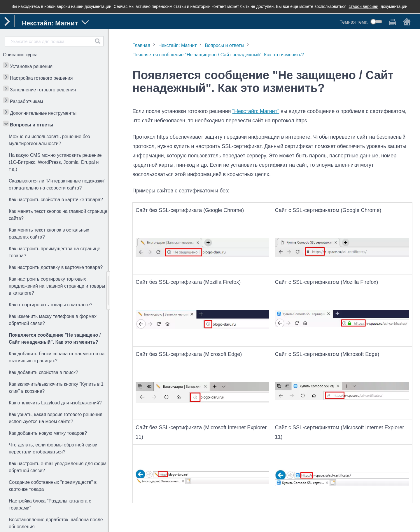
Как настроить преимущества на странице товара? (55, 252)
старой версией (364, 6)
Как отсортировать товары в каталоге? (51, 305)
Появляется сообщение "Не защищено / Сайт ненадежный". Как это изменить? (55, 339)
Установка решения (31, 66)
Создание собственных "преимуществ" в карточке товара (53, 486)
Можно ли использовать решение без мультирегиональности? (49, 140)
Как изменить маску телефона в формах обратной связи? (53, 320)
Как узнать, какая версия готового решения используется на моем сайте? (56, 418)
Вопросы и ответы (32, 125)
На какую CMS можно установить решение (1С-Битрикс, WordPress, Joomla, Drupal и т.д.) (55, 162)
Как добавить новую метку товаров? (48, 433)
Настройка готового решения (41, 78)
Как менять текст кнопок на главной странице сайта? (58, 215)
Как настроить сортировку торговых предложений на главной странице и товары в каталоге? (57, 286)
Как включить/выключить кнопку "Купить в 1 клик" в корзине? (56, 388)
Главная (141, 45)
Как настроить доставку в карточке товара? (56, 267)
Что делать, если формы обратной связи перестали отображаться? (53, 448)
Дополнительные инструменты (43, 113)
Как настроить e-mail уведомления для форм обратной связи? (58, 467)
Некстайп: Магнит (178, 45)
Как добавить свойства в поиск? (43, 372)
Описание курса (20, 55)
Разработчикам (27, 101)
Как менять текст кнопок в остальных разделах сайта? (49, 233)
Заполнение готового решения (43, 90)
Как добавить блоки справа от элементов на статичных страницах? (57, 357)
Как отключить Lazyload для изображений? (55, 403)
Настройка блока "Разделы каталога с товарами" (50, 504)
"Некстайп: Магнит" (256, 111)
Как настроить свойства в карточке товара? (56, 200)
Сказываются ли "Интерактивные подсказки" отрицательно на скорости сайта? (57, 184)
